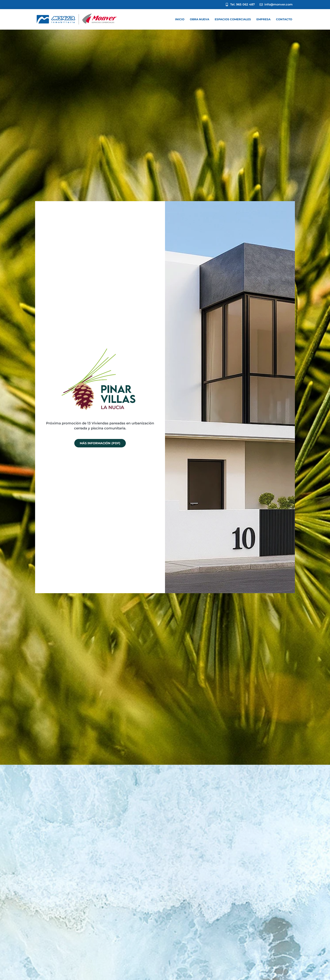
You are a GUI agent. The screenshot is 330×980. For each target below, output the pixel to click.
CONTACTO (284, 19)
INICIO (180, 19)
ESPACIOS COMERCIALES (233, 19)
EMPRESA (263, 19)
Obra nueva (200, 19)
